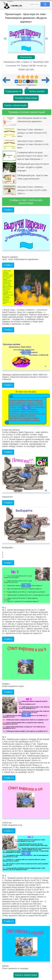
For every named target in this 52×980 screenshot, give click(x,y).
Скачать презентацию (15, 105)
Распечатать (26, 57)
